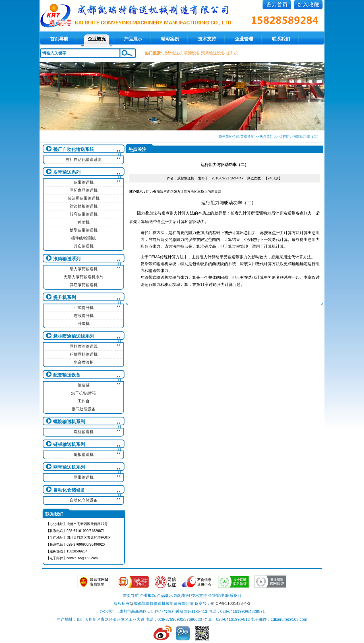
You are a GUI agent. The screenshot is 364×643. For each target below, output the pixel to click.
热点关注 (266, 137)
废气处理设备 (84, 409)
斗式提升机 (84, 308)
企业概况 (97, 39)
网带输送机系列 (69, 467)
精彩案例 (170, 39)
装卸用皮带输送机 (84, 198)
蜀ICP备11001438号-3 (230, 603)
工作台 (84, 401)
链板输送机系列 (69, 444)
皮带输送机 (84, 182)
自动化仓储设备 (69, 490)
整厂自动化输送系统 (74, 149)
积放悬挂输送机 (84, 354)
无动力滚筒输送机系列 (84, 277)
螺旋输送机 (84, 432)
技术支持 (207, 39)
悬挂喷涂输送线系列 (74, 336)
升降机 (84, 323)
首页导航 (247, 137)
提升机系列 (65, 297)
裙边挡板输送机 (84, 206)
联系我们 (281, 39)
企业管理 (244, 39)
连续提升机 (84, 316)
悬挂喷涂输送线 (84, 346)
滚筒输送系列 (67, 259)
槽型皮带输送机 (84, 230)
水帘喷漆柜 (84, 362)
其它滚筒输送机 (84, 285)
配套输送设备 (67, 375)
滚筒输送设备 (213, 53)
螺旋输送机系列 (69, 422)
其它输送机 (84, 246)
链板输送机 (84, 454)
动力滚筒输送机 (84, 269)
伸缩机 (84, 222)
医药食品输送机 (84, 190)
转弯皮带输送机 (84, 214)
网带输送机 (84, 477)
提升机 (232, 53)
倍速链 (84, 385)
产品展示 (133, 39)
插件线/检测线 (84, 238)
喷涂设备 (192, 53)
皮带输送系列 (67, 172)
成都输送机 (173, 53)
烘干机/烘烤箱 (84, 393)
